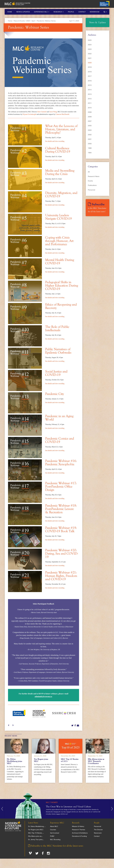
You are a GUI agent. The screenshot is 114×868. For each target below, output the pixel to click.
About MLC (54, 826)
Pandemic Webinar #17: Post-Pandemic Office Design (61, 487)
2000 (90, 144)
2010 (90, 108)
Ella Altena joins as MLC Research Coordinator (96, 761)
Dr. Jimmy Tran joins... (36, 839)
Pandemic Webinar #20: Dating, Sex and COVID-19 (62, 554)
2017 (90, 76)
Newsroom (95, 12)
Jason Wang (53, 112)
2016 (90, 81)
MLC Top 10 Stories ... (36, 833)
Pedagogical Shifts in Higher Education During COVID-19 (62, 286)
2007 (90, 121)
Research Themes (79, 830)
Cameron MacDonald (62, 114)
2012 (90, 99)
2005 (90, 126)
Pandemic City (54, 394)
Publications (92, 185)
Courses (53, 830)
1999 (90, 148)
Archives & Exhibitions (80, 833)
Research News (94, 176)
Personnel (92, 190)
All (89, 172)
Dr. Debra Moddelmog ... (37, 826)
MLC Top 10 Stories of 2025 (70, 760)
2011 (90, 103)
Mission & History (78, 826)
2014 (90, 90)
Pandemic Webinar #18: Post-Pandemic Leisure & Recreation (61, 509)
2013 (90, 94)
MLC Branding (55, 839)
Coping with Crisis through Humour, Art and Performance (59, 241)
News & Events (19, 21)
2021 (90, 58)
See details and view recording (55, 141)
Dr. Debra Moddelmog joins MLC (14, 761)
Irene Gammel (42, 112)
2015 (90, 85)
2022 (90, 54)
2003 (90, 130)
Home (10, 12)
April (33, 21)
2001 (90, 139)
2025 (90, 40)
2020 (28, 21)
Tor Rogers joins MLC (41, 760)
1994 (90, 153)
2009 (90, 112)
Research (59, 12)
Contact (82, 12)
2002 (90, 135)
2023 (90, 49)
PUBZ (52, 836)
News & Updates (23, 12)
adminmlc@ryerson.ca (43, 696)
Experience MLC (42, 12)
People (71, 12)
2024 (90, 45)
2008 (90, 117)
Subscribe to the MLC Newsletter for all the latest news (56, 846)
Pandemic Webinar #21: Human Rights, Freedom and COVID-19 (61, 576)
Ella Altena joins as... (35, 836)
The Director (98, 830)
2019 (90, 67)
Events (90, 181)
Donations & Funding (79, 836)
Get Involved (55, 833)
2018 (90, 72)
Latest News (33, 823)
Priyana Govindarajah (29, 114)
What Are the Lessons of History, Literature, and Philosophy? (61, 129)
